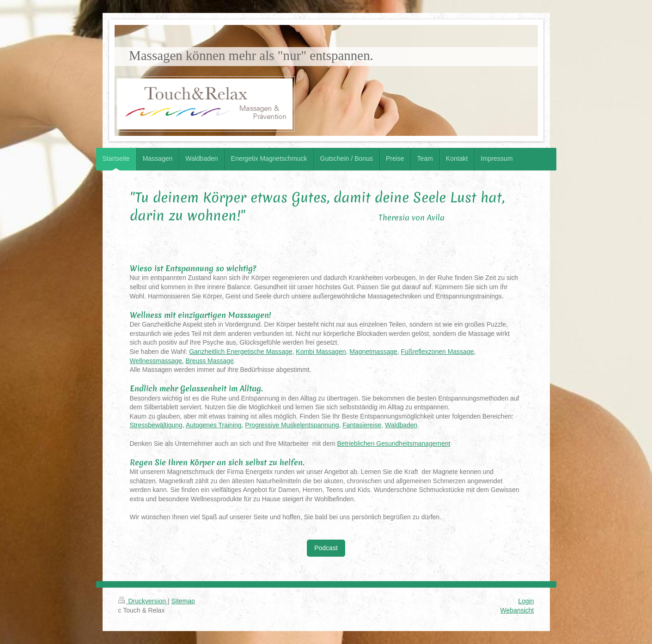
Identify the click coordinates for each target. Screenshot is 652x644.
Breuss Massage (210, 361)
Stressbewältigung (156, 425)
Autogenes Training (214, 425)
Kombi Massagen (321, 352)
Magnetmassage (373, 352)
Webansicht (517, 610)
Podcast (326, 548)
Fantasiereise (362, 425)
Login (526, 601)
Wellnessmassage (156, 361)
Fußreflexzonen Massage (438, 352)
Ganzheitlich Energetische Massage (241, 352)
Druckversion (143, 601)
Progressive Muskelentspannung (292, 425)
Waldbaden (401, 425)
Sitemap (183, 601)
